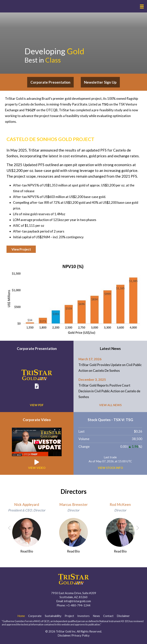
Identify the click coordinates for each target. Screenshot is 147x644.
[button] (142, 7)
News (96, 616)
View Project (21, 249)
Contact (108, 616)
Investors (83, 616)
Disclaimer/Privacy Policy (74, 635)
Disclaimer (123, 616)
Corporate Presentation (50, 82)
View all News (110, 405)
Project (69, 616)
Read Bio (27, 551)
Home (21, 616)
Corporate (35, 616)
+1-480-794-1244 (78, 605)
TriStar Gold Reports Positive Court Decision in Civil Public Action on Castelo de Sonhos (109, 391)
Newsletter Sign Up (100, 82)
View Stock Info (110, 468)
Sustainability (53, 616)
